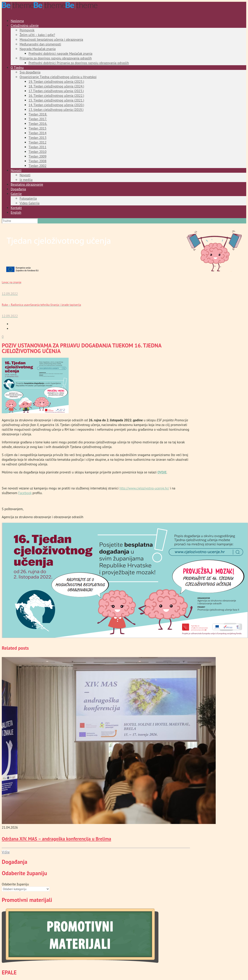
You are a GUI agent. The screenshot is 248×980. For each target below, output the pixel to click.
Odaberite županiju (15, 884)
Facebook (25, 493)
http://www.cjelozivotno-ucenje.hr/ (144, 488)
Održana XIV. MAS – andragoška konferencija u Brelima (56, 839)
